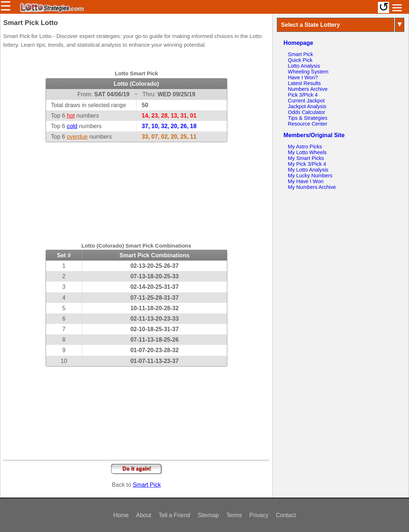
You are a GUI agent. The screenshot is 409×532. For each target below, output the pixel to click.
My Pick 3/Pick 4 (307, 164)
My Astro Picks (305, 147)
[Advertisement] (136, 187)
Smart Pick (147, 485)
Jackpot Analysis (307, 106)
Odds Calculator (306, 112)
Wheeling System (308, 72)
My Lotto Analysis (308, 170)
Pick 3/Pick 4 (303, 95)
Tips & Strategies (307, 118)
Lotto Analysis (304, 66)
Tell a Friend (174, 515)
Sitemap (208, 515)
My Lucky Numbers (310, 176)
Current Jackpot (306, 101)
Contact (286, 515)
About (144, 515)
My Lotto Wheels (307, 152)
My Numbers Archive (312, 187)
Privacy (259, 515)
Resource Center (307, 124)
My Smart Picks (306, 158)
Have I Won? (303, 77)
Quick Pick (300, 60)
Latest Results (304, 83)
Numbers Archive (308, 89)
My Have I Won (305, 181)
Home (121, 515)
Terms (234, 515)
